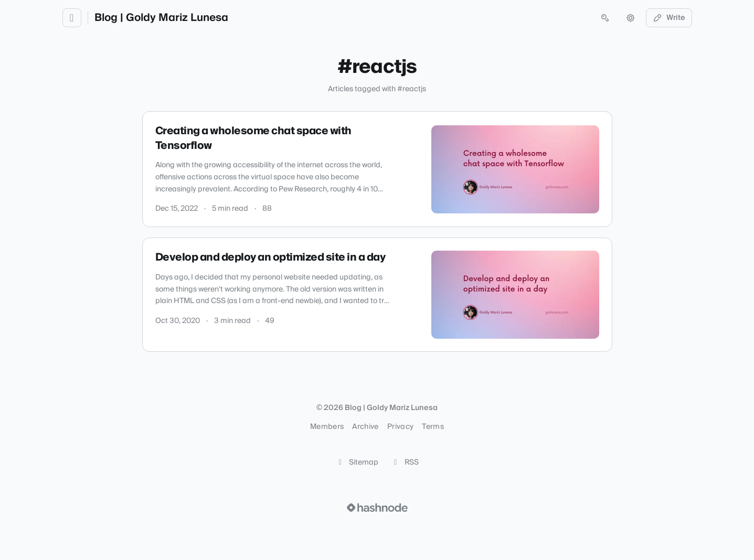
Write (669, 18)
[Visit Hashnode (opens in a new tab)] (377, 508)
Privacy (400, 427)
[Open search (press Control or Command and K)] (605, 18)
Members (327, 427)
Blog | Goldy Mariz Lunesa (161, 18)
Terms (433, 427)
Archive (365, 427)
